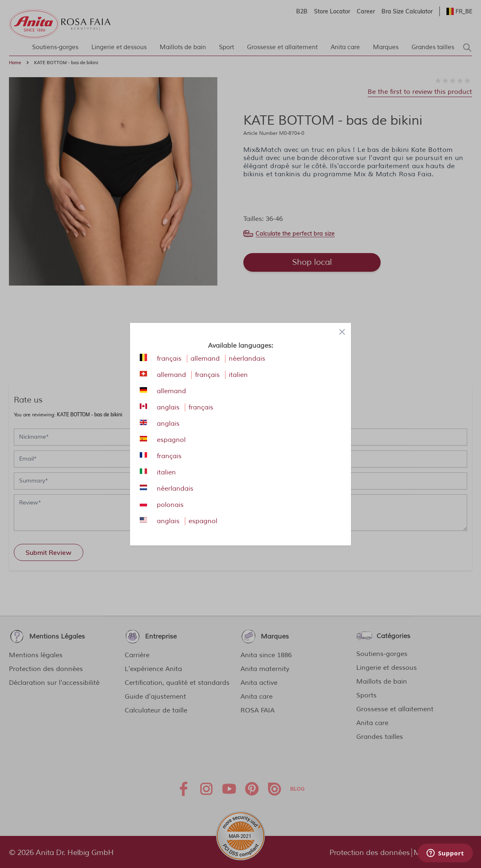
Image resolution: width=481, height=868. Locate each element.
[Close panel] (342, 332)
